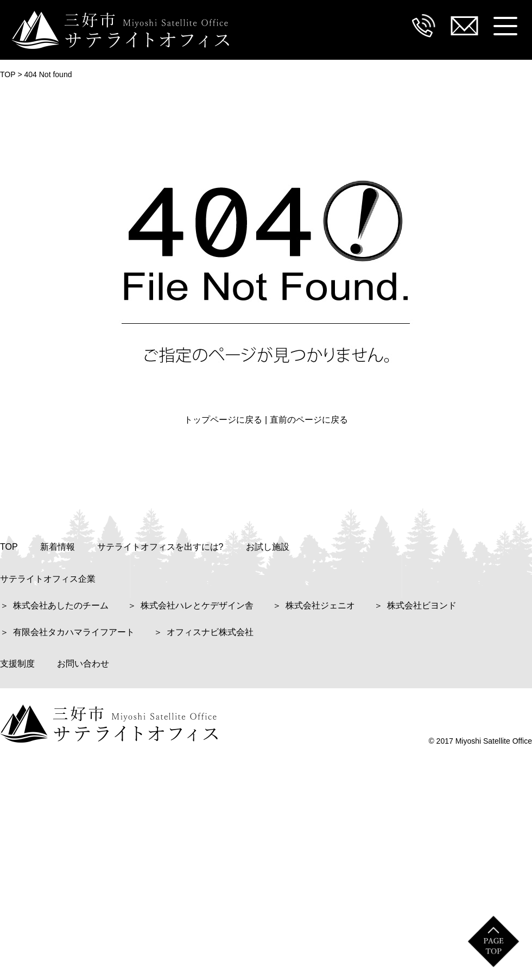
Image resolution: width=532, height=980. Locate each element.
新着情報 (58, 547)
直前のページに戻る (309, 420)
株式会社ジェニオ (320, 605)
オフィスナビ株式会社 (210, 632)
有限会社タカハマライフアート (74, 632)
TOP (9, 547)
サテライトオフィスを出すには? (160, 547)
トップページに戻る (223, 420)
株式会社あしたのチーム (61, 605)
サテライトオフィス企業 (48, 579)
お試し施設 (268, 547)
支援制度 (17, 664)
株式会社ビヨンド (422, 605)
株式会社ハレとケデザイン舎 (197, 605)
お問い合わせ (83, 664)
